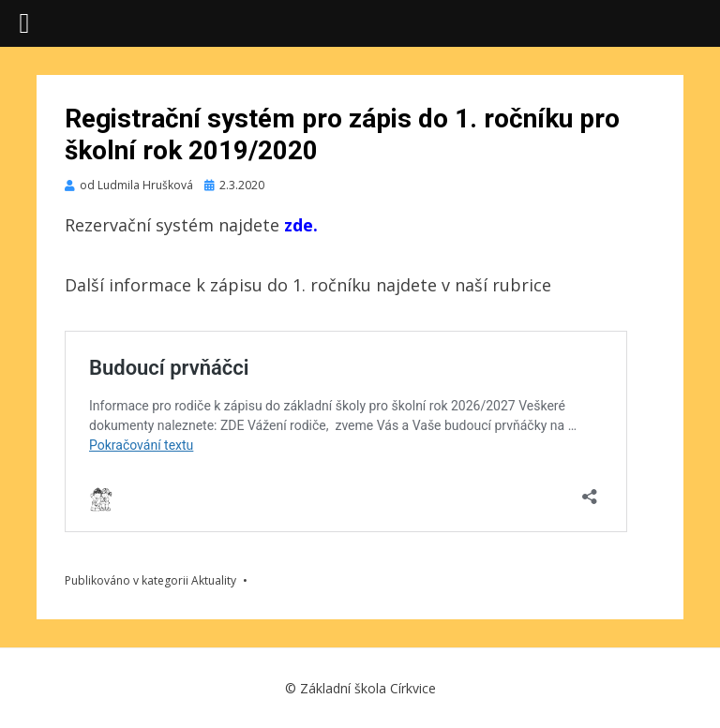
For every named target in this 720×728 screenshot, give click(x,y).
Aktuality (214, 580)
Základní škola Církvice (368, 688)
